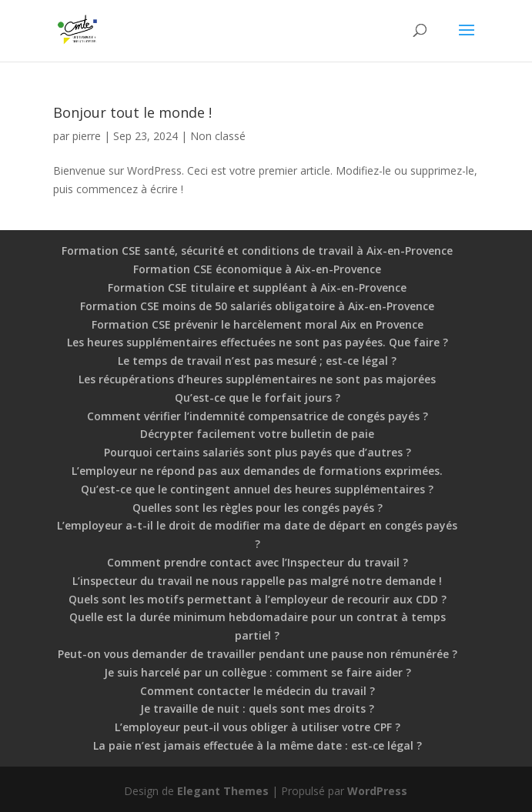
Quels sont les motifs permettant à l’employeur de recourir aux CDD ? (258, 599)
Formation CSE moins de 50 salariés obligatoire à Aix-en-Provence (257, 306)
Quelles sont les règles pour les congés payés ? (258, 508)
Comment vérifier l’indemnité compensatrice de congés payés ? (258, 416)
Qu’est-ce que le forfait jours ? (258, 398)
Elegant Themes (223, 791)
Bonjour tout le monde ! (132, 112)
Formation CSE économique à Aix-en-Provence (257, 269)
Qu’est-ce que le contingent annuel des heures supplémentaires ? (257, 489)
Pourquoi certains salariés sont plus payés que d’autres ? (258, 452)
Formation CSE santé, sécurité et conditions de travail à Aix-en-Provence (257, 251)
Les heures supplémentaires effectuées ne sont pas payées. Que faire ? (258, 342)
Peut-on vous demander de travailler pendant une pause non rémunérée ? (258, 654)
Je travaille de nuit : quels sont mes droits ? (257, 708)
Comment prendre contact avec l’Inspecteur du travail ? (258, 562)
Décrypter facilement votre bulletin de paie (257, 434)
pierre (87, 136)
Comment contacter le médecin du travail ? (258, 691)
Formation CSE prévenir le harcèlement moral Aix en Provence (258, 324)
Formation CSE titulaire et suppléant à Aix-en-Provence (257, 287)
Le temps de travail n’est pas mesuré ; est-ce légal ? (257, 361)
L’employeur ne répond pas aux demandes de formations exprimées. (257, 471)
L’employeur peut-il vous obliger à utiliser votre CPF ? (258, 727)
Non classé (218, 136)
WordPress (377, 791)
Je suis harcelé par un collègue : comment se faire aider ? (258, 672)
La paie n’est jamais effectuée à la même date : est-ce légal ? (258, 745)
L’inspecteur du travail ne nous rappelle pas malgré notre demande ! (257, 581)
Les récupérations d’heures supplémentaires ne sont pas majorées (257, 379)
